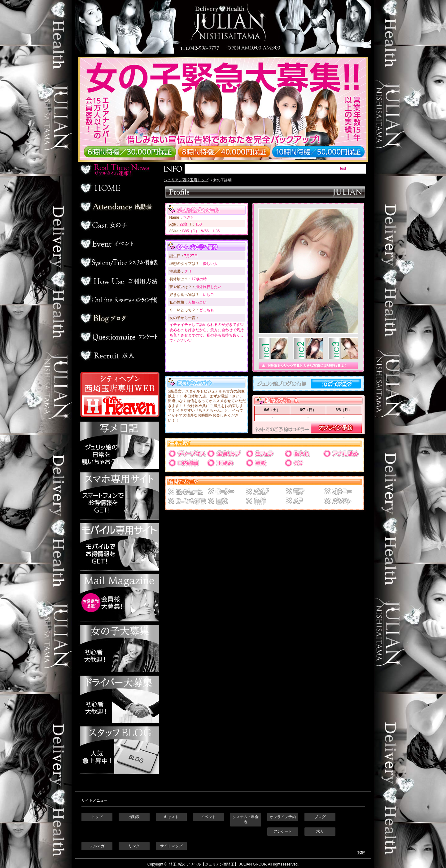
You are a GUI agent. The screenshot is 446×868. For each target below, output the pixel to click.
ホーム (119, 188)
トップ (97, 817)
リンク (134, 846)
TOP (361, 853)
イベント (119, 244)
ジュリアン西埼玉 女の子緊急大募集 (226, 109)
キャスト (171, 817)
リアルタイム (119, 169)
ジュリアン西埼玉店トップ (186, 180)
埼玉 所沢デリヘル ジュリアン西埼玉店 (223, 27)
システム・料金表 (246, 820)
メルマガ (97, 846)
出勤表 (119, 207)
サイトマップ (171, 846)
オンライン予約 (119, 300)
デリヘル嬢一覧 (119, 225)
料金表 (119, 262)
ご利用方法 (119, 281)
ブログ (119, 318)
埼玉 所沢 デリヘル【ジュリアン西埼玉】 (203, 864)
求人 (119, 355)
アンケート (119, 337)
